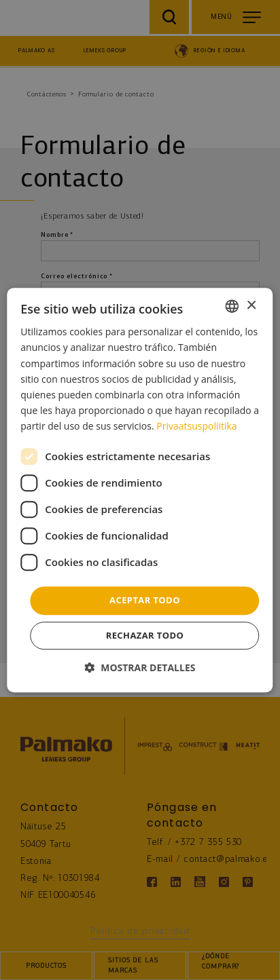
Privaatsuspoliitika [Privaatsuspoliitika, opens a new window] (196, 426)
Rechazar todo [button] (145, 635)
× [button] (251, 306)
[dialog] (140, 490)
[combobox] (232, 306)
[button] (140, 667)
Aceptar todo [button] (145, 600)
